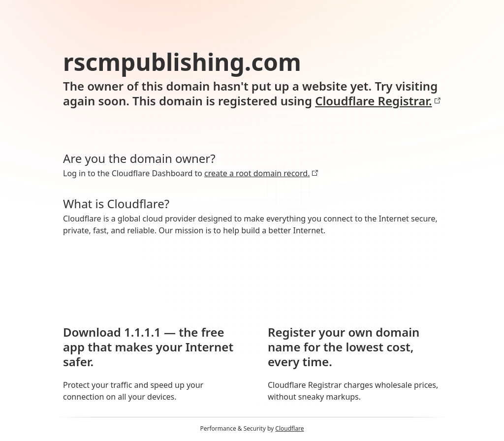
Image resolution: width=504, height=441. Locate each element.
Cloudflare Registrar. (378, 101)
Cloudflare (289, 428)
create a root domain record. (261, 173)
